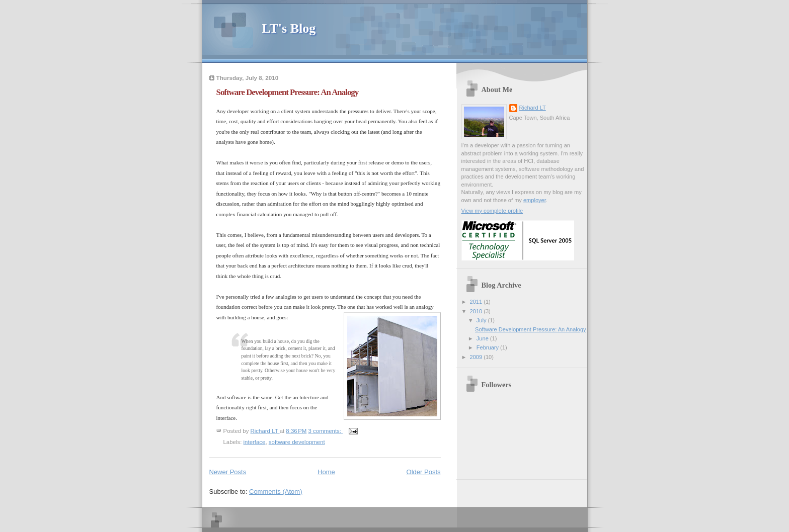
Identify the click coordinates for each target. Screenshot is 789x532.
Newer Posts (228, 472)
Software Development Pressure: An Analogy (288, 92)
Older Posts (424, 472)
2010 (477, 311)
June (483, 338)
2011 (477, 302)
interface (255, 442)
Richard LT (533, 108)
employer (535, 200)
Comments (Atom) (275, 492)
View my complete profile (492, 211)
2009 (477, 357)
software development (297, 442)
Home (326, 472)
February (488, 347)
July (482, 320)
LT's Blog (289, 28)
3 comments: (326, 430)
